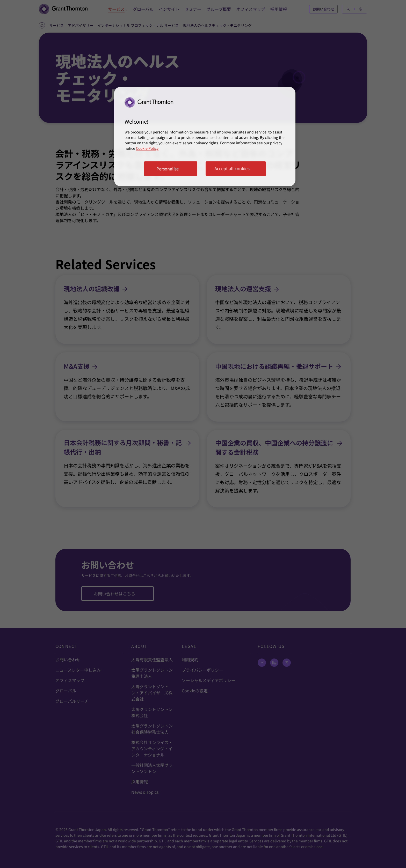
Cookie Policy (147, 148)
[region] (205, 137)
